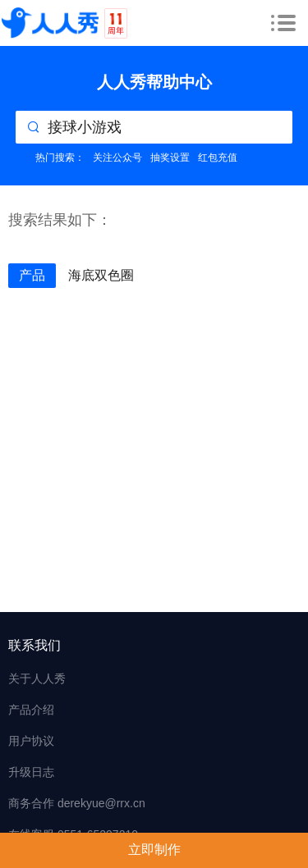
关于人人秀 (37, 678)
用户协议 (31, 741)
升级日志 (31, 772)
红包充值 (218, 158)
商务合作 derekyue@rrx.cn (77, 803)
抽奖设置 (170, 158)
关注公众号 (117, 158)
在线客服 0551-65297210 (73, 834)
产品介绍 (31, 710)
